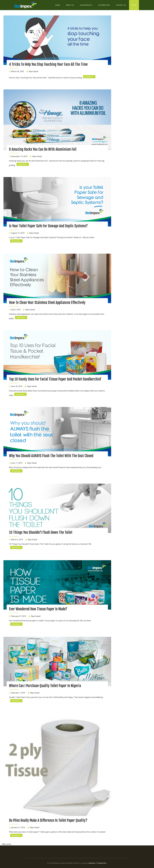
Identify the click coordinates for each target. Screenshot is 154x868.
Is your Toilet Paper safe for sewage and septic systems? (48, 226)
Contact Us (121, 5)
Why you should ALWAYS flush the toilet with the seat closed (51, 456)
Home (57, 5)
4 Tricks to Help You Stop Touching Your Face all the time (48, 64)
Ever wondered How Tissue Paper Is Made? (38, 609)
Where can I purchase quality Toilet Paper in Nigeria (45, 686)
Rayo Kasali (33, 71)
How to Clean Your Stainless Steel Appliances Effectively (47, 303)
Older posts (7, 844)
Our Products (86, 5)
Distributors (104, 5)
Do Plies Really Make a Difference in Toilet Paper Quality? (48, 820)
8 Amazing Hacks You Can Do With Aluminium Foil (43, 149)
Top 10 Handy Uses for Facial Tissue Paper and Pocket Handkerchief (55, 379)
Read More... (89, 77)
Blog (134, 5)
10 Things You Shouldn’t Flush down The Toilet (41, 532)
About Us (70, 5)
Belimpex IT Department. (98, 863)
